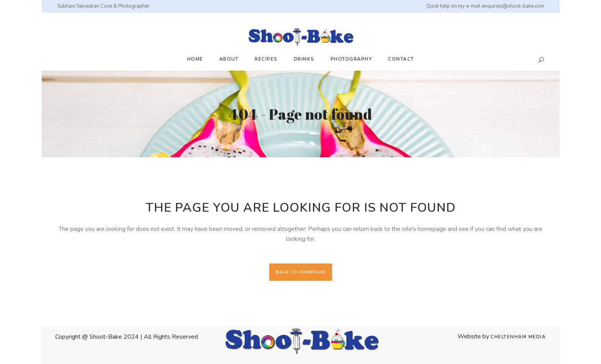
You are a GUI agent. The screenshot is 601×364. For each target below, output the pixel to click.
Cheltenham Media (518, 337)
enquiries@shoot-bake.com (513, 6)
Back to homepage (301, 272)
